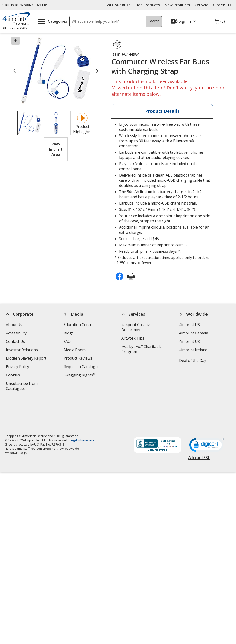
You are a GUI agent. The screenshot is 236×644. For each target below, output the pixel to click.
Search (154, 21)
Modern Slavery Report (27, 359)
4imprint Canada (194, 333)
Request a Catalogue (82, 367)
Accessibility (16, 333)
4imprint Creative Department (137, 327)
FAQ (67, 341)
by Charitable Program (142, 349)
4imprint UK (190, 341)
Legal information (82, 408)
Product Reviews (78, 358)
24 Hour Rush (119, 5)
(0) (220, 22)
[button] (56, 149)
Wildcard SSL (199, 428)
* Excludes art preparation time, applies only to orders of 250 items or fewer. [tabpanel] (162, 193)
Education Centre (79, 325)
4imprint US (190, 325)
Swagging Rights (79, 375)
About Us (14, 325)
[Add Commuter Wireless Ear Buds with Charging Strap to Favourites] (117, 44)
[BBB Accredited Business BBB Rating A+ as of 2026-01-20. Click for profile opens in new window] (157, 414)
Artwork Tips (133, 338)
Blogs (69, 333)
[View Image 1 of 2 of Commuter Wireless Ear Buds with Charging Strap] (29, 123)
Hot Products (148, 5)
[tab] (162, 111)
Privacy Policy (18, 367)
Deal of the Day (193, 361)
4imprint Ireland (193, 350)
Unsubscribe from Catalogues (23, 387)
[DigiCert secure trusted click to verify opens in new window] (207, 414)
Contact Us (15, 341)
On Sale (202, 5)
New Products (177, 5)
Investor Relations (22, 350)
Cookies (13, 376)
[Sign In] (184, 21)
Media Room (75, 350)
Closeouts (222, 5)
